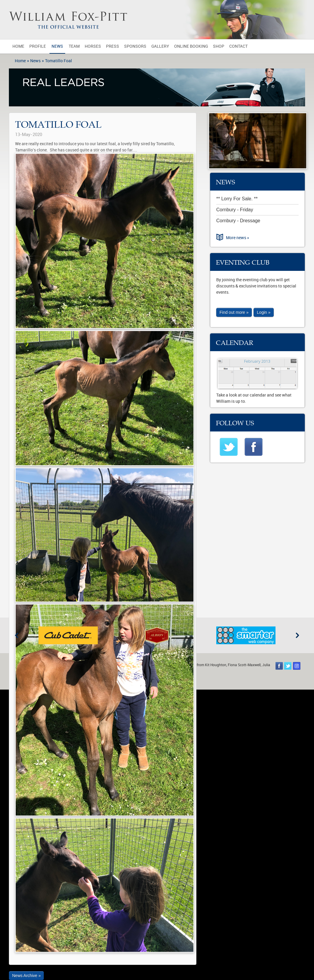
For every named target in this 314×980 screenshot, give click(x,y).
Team (74, 46)
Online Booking (191, 46)
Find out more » (234, 312)
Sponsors (135, 46)
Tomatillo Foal (59, 61)
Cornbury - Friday (235, 210)
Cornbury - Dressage (238, 221)
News (57, 46)
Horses (93, 46)
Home (18, 46)
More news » (238, 238)
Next (297, 635)
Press (113, 46)
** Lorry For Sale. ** (237, 199)
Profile (38, 46)
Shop (219, 46)
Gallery (160, 46)
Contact (238, 46)
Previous (17, 635)
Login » (264, 312)
